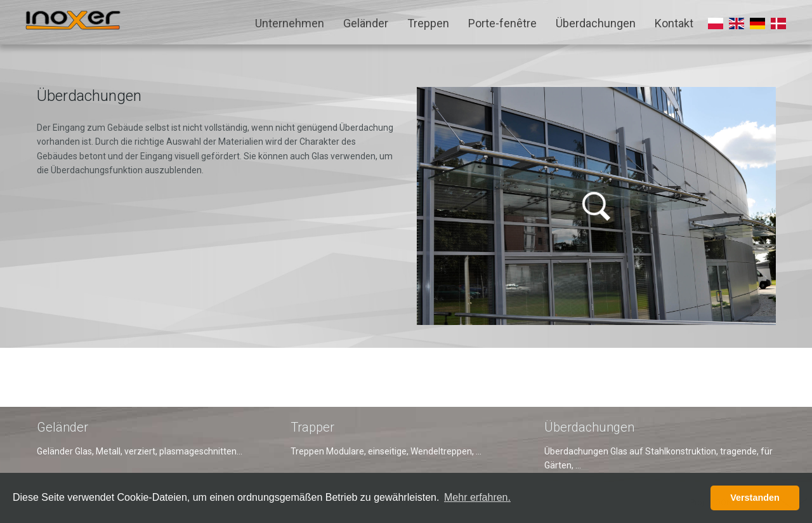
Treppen (428, 23)
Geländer (366, 23)
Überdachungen (596, 23)
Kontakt (674, 23)
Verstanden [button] (755, 498)
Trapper (312, 427)
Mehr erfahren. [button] (477, 497)
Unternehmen (290, 23)
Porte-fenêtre (502, 23)
